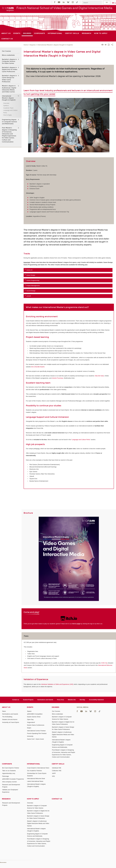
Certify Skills (58, 764)
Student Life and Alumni (10, 719)
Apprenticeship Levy (9, 773)
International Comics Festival (36, 731)
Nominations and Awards (45, 700)
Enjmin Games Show (34, 717)
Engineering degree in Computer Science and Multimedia (9, 122)
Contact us (16, 700)
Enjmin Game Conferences (36, 725)
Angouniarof (31, 722)
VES (53, 776)
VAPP (54, 773)
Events (30, 707)
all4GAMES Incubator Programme (13, 779)
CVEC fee (104, 663)
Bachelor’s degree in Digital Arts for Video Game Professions (10, 70)
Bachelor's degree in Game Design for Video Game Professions (9, 79)
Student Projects (28, 700)
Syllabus (6, 106)
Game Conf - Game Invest (35, 739)
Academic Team (8, 108)
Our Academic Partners (34, 771)
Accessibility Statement (96, 700)
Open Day (30, 719)
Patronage (5, 776)
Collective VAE (57, 771)
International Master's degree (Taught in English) (55, 45)
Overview (6, 103)
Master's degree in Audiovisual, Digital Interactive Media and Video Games (9, 89)
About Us (6, 707)
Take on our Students (9, 771)
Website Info (72, 700)
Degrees (33, 45)
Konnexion (3, 862)
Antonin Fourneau (58, 378)
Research (6, 799)
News (4, 711)
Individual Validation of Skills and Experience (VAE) (57, 684)
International (33, 764)
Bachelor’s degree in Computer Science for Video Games (9, 61)
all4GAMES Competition (35, 714)
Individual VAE (57, 768)
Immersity (30, 736)
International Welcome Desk (36, 779)
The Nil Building (7, 717)
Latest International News (35, 781)
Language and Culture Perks (10, 111)
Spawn (29, 711)
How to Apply (7, 115)
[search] (92, 3)
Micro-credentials (8, 55)
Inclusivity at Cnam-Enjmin (11, 722)
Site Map (82, 700)
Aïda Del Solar (99, 376)
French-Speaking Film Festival (37, 733)
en (113, 3)
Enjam (29, 728)
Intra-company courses (9, 782)
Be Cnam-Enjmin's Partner (11, 768)
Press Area (61, 700)
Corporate (7, 764)
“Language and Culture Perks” (81, 440)
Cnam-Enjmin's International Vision (38, 768)
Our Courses (6, 51)
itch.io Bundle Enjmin (38, 367)
